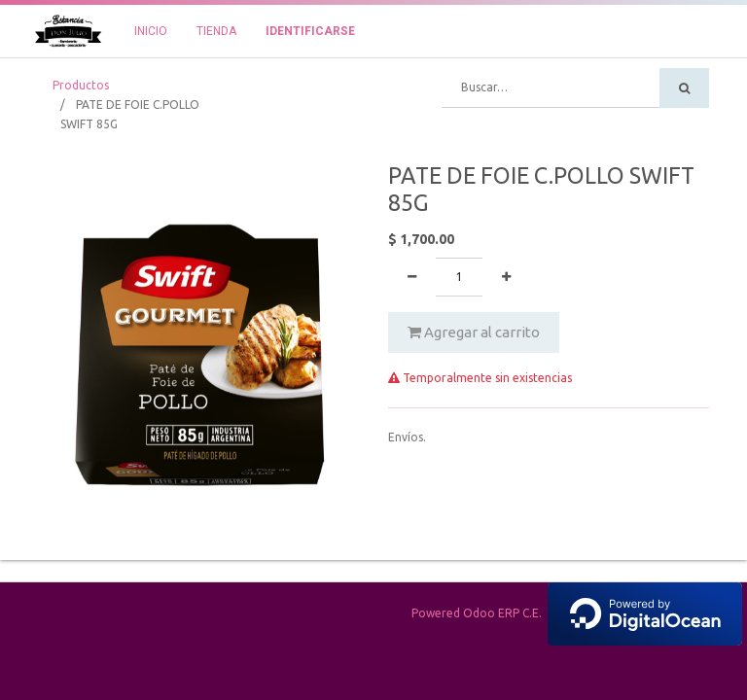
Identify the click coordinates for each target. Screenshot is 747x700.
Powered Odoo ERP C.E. (577, 613)
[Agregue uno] (506, 277)
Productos (81, 85)
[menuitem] (151, 31)
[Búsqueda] (684, 88)
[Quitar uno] (412, 277)
